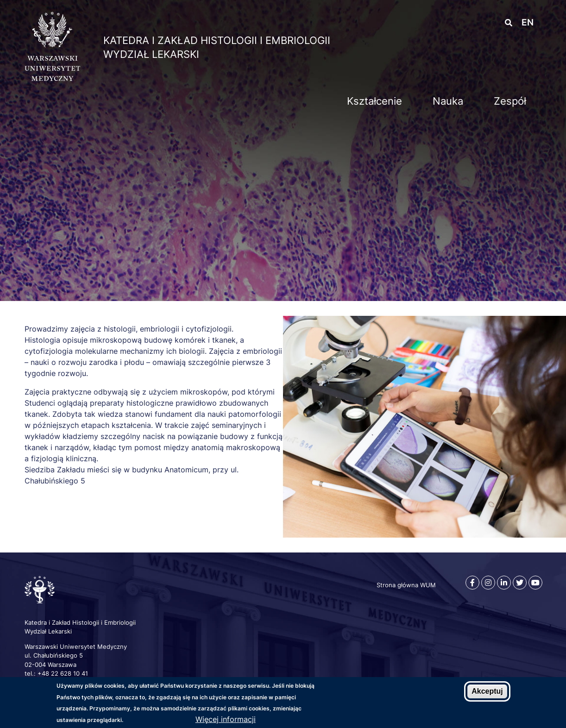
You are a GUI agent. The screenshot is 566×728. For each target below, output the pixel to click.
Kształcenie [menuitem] (374, 101)
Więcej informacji (226, 719)
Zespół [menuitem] (510, 101)
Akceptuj (487, 691)
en (528, 22)
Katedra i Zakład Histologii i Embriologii (217, 40)
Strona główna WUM (406, 585)
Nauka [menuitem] (448, 101)
